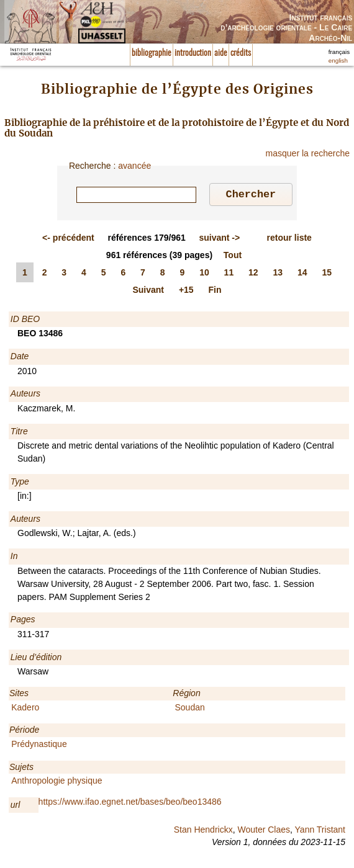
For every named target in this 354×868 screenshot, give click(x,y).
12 (253, 274)
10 (204, 274)
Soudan (190, 709)
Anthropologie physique (57, 782)
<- (68, 239)
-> (219, 239)
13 (278, 274)
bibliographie (152, 53)
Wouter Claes (264, 831)
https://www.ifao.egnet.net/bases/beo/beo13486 (130, 803)
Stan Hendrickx (203, 831)
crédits (241, 53)
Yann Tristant (320, 831)
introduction (193, 53)
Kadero (25, 709)
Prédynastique (39, 746)
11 (229, 274)
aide (221, 53)
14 (302, 274)
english (338, 60)
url (16, 807)
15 (327, 274)
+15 (186, 292)
